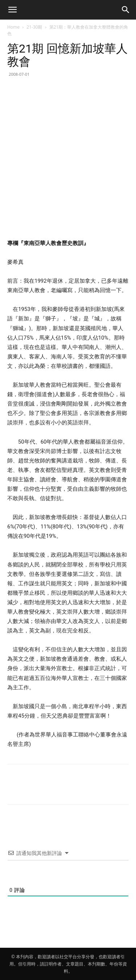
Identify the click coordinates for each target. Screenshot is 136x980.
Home (13, 27)
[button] (12, 10)
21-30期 (34, 27)
